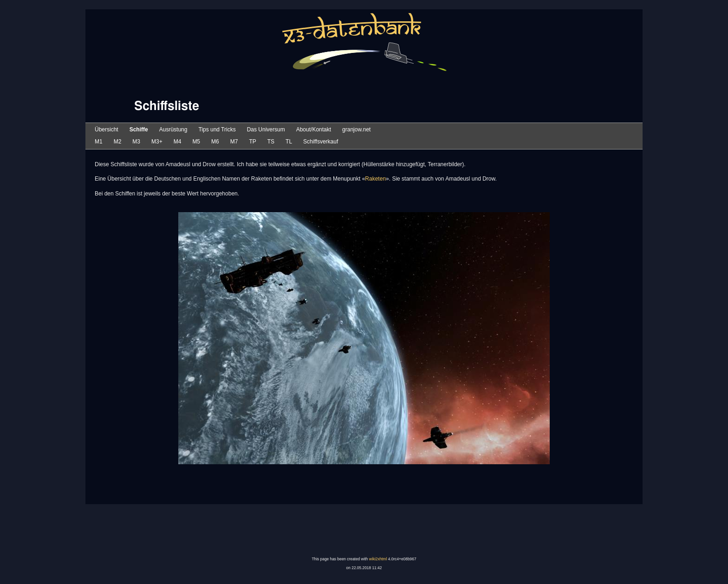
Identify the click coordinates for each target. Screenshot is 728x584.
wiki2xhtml (378, 559)
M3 (136, 142)
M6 (215, 142)
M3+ (157, 142)
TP (252, 142)
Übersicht (107, 130)
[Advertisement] (364, 531)
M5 (196, 142)
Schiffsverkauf (321, 142)
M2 (118, 142)
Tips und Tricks (217, 130)
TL (289, 142)
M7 (234, 142)
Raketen (375, 179)
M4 (178, 142)
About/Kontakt (314, 130)
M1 (99, 142)
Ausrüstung (173, 130)
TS (271, 142)
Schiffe (139, 130)
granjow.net (356, 130)
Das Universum (266, 130)
